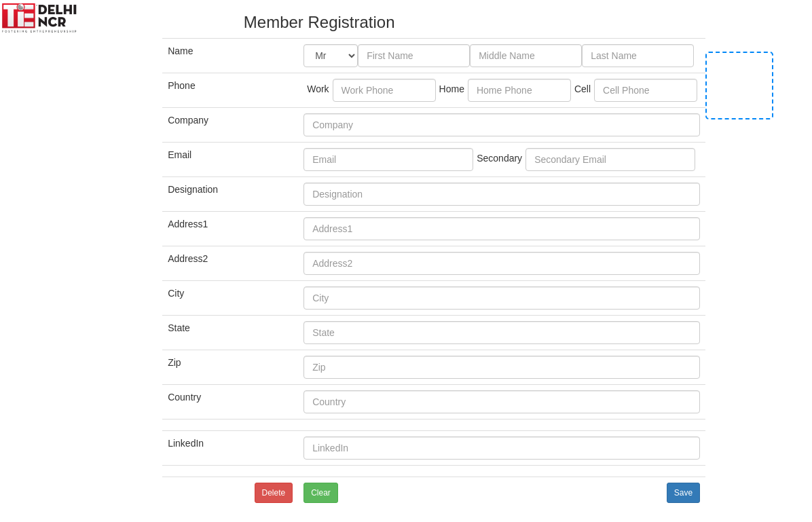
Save (683, 493)
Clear (321, 493)
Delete (274, 493)
